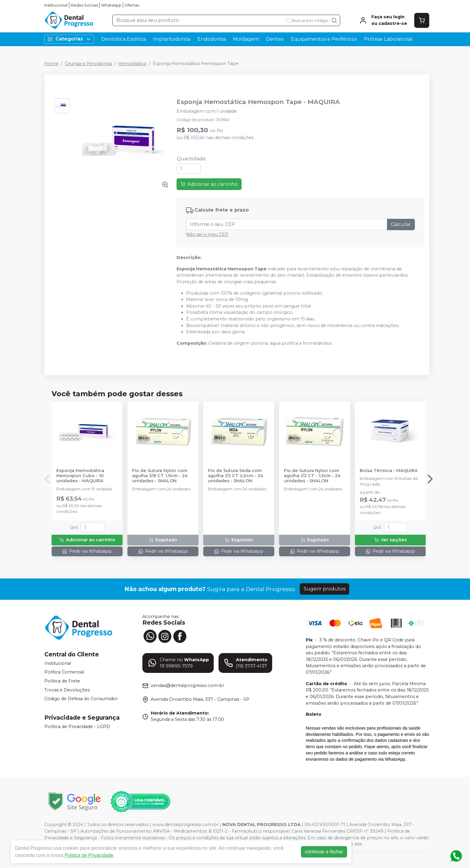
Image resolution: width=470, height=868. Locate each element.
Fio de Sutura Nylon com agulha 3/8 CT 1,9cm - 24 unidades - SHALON (160, 476)
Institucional (56, 5)
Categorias (69, 39)
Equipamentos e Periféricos (324, 39)
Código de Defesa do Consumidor (81, 699)
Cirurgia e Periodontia (88, 64)
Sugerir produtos (324, 589)
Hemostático (132, 64)
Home (51, 64)
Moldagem (246, 39)
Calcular (401, 224)
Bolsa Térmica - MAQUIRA (389, 471)
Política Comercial (64, 672)
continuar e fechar (324, 852)
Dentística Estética (123, 39)
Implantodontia (172, 39)
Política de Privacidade (89, 855)
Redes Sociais (84, 5)
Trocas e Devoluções (67, 690)
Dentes (275, 39)
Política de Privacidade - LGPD (77, 727)
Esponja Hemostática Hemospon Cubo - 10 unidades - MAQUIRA (80, 476)
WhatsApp (111, 5)
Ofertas (132, 5)
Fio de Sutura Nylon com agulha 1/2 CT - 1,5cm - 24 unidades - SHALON (312, 476)
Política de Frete (62, 681)
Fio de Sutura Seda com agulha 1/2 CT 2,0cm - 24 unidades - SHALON (236, 476)
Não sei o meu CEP (207, 234)
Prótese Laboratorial (388, 39)
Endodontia (212, 39)
